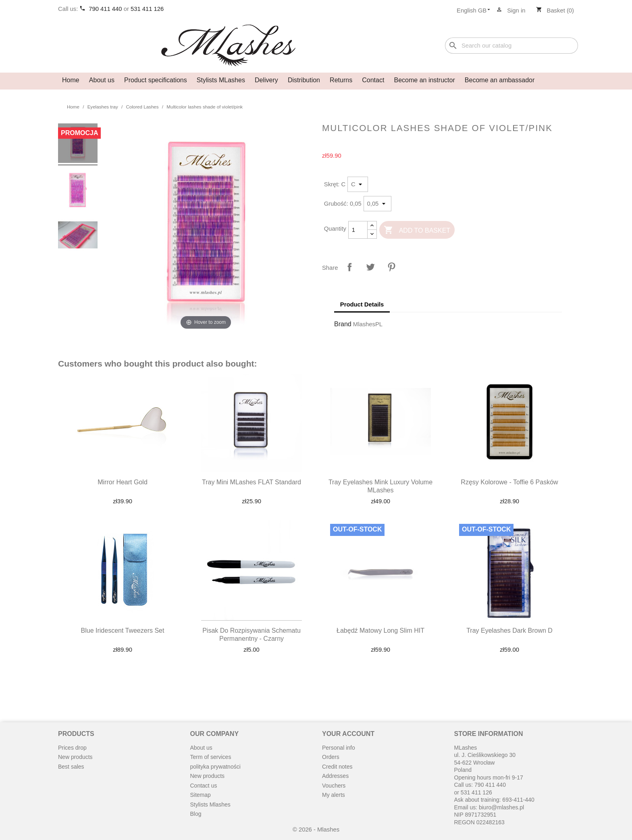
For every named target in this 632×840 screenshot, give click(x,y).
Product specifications (156, 80)
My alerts (334, 795)
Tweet (370, 267)
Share (349, 267)
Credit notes (337, 767)
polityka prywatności (215, 767)
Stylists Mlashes (210, 805)
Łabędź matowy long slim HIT (380, 631)
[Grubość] (377, 204)
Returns (341, 80)
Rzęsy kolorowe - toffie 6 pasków (509, 482)
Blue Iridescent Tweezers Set (123, 631)
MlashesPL (368, 324)
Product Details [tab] (362, 304)
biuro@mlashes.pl (501, 807)
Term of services (211, 757)
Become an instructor (425, 80)
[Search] (511, 46)
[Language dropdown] (476, 11)
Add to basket (417, 230)
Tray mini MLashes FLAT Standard (252, 482)
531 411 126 (147, 9)
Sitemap (201, 795)
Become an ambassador (500, 80)
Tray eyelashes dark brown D (509, 631)
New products (75, 757)
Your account (348, 734)
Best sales (71, 767)
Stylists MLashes (221, 80)
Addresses (335, 776)
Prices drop (72, 748)
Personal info (339, 748)
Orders (331, 757)
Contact (373, 80)
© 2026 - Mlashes (316, 830)
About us (102, 80)
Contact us (204, 786)
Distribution (304, 80)
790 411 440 (106, 9)
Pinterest (391, 267)
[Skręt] (358, 184)
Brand (343, 324)
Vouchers (334, 786)
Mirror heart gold (123, 482)
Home (71, 80)
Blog (196, 814)
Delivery (266, 80)
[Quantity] (358, 230)
